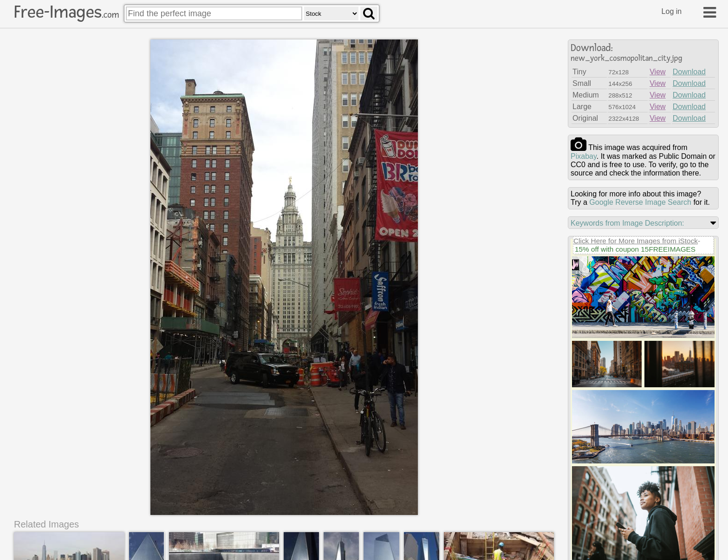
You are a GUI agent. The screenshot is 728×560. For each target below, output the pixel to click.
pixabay (584, 156)
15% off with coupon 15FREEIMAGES (635, 249)
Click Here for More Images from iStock (636, 241)
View (657, 72)
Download (689, 72)
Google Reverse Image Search (640, 202)
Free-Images (66, 12)
